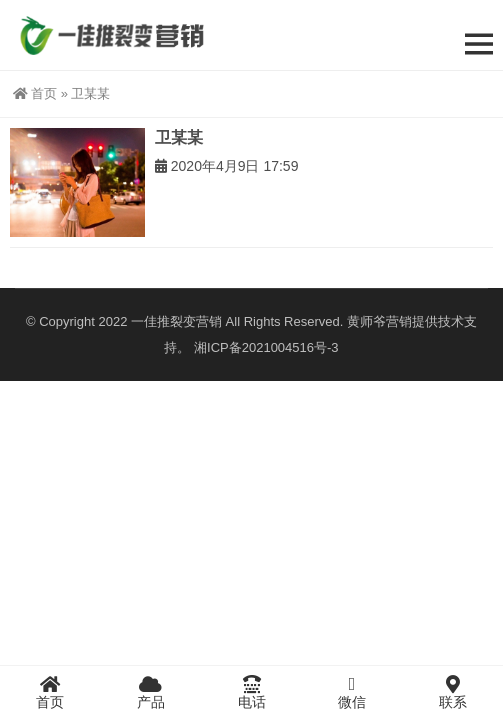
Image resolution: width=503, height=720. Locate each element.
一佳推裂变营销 (176, 321)
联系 (452, 692)
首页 (35, 93)
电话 (251, 692)
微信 (352, 692)
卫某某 (179, 137)
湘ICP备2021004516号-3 (266, 347)
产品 (151, 692)
